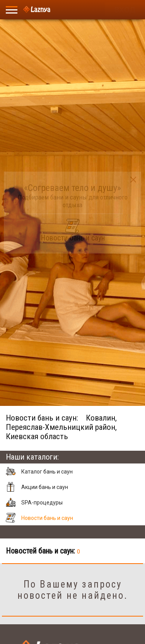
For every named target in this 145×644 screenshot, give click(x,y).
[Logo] (37, 10)
